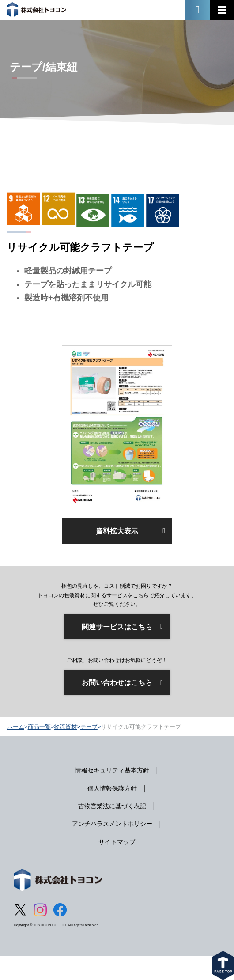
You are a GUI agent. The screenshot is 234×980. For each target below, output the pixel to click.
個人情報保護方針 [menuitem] (112, 788)
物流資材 (65, 727)
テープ (89, 727)
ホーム (16, 727)
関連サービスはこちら (117, 627)
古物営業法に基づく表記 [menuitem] (112, 806)
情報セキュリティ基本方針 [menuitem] (112, 770)
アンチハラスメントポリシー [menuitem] (112, 824)
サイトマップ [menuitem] (117, 842)
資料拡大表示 (117, 531)
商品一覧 (39, 727)
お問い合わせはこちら (117, 683)
